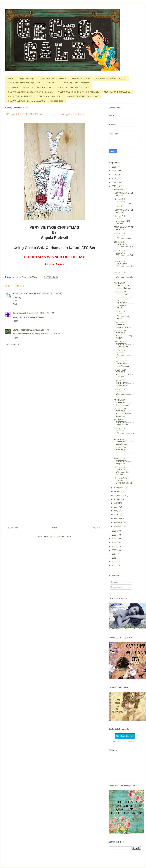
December (119, 189)
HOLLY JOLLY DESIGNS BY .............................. (123, 294)
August (118, 499)
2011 (114, 565)
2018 (114, 539)
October (118, 492)
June (117, 507)
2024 (114, 175)
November (119, 488)
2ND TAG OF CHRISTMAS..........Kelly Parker (123, 461)
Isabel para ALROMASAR (24, 293)
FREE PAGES (51, 83)
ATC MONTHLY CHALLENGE (20, 96)
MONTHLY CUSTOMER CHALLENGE (82, 96)
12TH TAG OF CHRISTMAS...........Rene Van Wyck (124, 364)
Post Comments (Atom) (60, 537)
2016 (114, 546)
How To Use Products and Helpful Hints (24, 83)
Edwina (16, 330)
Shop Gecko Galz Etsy (81, 78)
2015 (114, 550)
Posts (114, 583)
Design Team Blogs (26, 78)
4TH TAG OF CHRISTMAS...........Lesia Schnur (124, 442)
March (117, 518)
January (118, 526)
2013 (114, 558)
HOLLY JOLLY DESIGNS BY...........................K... (123, 393)
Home (10, 78)
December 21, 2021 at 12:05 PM (35, 330)
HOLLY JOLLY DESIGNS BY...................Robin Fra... (123, 276)
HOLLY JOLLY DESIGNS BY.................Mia (122, 236)
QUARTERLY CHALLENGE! (50, 96)
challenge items (57, 101)
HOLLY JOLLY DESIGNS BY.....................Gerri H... (124, 432)
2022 (114, 182)
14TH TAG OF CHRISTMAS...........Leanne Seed (124, 344)
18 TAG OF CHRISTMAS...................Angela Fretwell (124, 304)
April (116, 515)
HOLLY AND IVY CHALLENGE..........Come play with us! (123, 481)
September (119, 495)
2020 (114, 531)
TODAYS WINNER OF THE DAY (123, 194)
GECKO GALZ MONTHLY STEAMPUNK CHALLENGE (30, 92)
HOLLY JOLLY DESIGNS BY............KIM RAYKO (121, 471)
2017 (114, 542)
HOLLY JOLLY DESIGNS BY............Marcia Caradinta (122, 412)
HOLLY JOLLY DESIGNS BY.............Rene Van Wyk (122, 220)
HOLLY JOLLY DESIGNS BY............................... (124, 451)
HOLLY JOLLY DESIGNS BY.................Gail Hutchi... (122, 203)
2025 (114, 171)
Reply (15, 304)
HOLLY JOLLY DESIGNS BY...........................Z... (123, 354)
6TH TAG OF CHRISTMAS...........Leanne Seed (124, 422)
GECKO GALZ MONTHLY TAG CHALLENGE (26, 101)
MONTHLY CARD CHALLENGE (117, 92)
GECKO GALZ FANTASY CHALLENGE (74, 87)
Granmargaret (19, 313)
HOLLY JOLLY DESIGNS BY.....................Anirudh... (123, 254)
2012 (114, 562)
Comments (116, 588)
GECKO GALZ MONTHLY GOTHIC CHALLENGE (78, 92)
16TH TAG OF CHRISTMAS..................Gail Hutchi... (124, 325)
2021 (114, 186)
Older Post (96, 528)
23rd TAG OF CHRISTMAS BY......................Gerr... (124, 265)
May (116, 511)
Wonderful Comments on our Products (111, 78)
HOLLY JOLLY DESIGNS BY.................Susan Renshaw (123, 373)
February (118, 522)
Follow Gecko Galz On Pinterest (53, 78)
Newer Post (13, 528)
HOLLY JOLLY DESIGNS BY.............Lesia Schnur (122, 315)
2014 (114, 554)
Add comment (13, 344)
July (116, 503)
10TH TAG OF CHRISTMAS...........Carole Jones (124, 383)
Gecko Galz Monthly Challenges (76, 83)
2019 (114, 535)
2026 (114, 167)
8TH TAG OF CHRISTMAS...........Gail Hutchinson (124, 402)
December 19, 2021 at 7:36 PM (40, 313)
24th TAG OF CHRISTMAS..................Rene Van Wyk (124, 244)
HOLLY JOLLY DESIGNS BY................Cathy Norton (123, 334)
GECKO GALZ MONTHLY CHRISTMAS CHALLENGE (30, 87)
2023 (114, 178)
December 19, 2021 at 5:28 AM (51, 293)
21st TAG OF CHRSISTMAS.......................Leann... (123, 285)
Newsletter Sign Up (125, 736)
